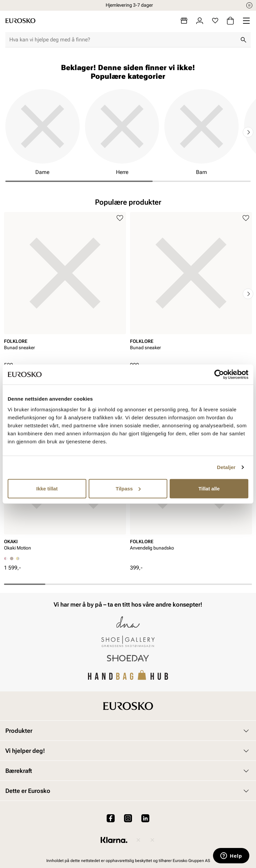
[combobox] (123, 40)
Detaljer (226, 467)
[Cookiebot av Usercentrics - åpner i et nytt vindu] (219, 375)
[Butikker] (184, 21)
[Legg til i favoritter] (120, 218)
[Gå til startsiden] (20, 21)
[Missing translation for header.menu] (246, 21)
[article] (65, 287)
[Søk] (243, 40)
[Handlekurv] (230, 21)
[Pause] (249, 5)
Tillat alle (209, 488)
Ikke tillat (47, 488)
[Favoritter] (215, 21)
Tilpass (128, 488)
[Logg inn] (200, 21)
